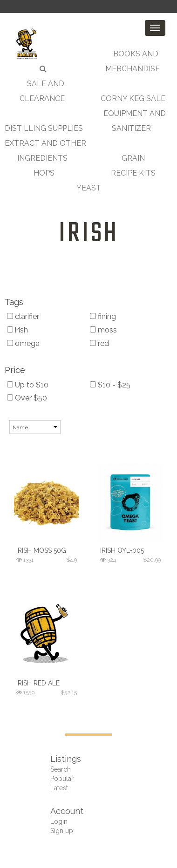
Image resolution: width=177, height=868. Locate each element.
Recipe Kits (133, 173)
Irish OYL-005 (122, 550)
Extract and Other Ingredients (45, 151)
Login (59, 821)
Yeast (89, 188)
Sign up (62, 831)
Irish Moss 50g (41, 550)
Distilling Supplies (44, 128)
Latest (59, 788)
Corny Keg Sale (133, 98)
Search (61, 769)
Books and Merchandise (133, 61)
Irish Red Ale (38, 683)
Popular (62, 779)
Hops (44, 173)
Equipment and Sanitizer (135, 121)
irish (89, 234)
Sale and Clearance (42, 91)
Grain (133, 158)
